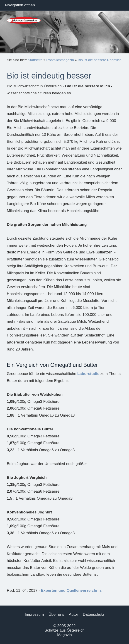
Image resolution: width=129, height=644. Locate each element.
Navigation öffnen (20, 5)
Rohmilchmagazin (60, 60)
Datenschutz (94, 614)
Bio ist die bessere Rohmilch (100, 60)
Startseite (35, 60)
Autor (74, 614)
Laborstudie (88, 374)
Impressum (34, 614)
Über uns (56, 614)
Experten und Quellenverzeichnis (71, 590)
